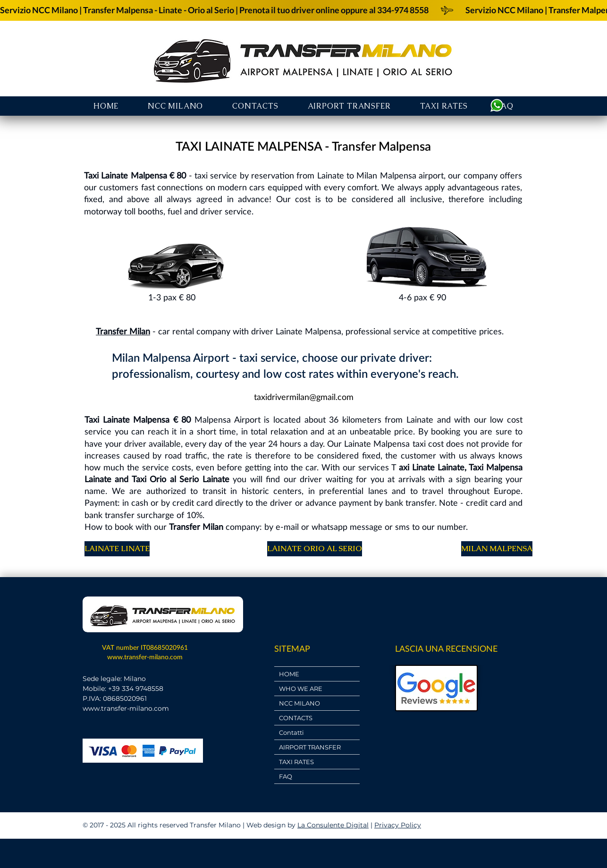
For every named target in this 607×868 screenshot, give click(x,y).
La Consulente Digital (333, 825)
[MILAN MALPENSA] (497, 549)
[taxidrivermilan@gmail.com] (303, 397)
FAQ (286, 776)
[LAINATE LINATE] (117, 549)
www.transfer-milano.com (145, 657)
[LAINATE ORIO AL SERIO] (315, 549)
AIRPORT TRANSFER (310, 747)
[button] (349, 106)
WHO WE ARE (301, 689)
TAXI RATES (296, 762)
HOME (289, 674)
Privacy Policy (398, 825)
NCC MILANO (299, 703)
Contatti (291, 732)
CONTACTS (296, 718)
